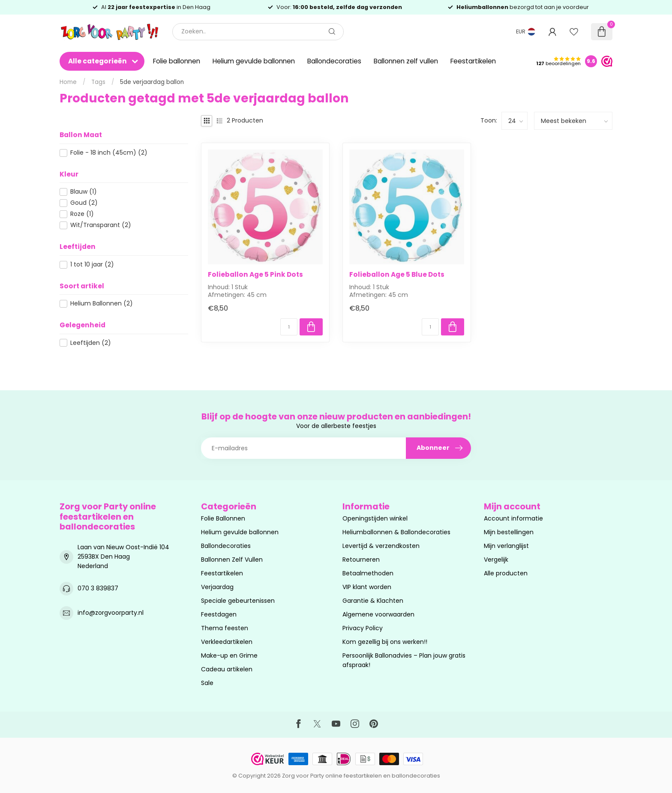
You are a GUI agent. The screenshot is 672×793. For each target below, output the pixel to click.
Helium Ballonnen (102, 304)
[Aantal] (289, 327)
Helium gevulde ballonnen (254, 61)
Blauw (84, 192)
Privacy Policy (363, 628)
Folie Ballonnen (223, 518)
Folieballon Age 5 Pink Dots (255, 275)
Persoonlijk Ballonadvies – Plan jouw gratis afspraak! (404, 660)
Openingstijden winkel (375, 518)
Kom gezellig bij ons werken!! (385, 642)
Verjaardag (217, 587)
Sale (207, 683)
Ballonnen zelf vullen (406, 61)
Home (68, 82)
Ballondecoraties (334, 61)
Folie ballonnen (177, 61)
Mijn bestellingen (509, 532)
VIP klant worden (367, 587)
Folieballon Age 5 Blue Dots (397, 275)
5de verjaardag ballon (152, 82)
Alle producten (506, 573)
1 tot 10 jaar (92, 265)
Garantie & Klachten (373, 601)
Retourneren (361, 560)
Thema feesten (225, 628)
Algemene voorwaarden (378, 614)
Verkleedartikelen (227, 642)
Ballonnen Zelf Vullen (232, 560)
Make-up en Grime (229, 655)
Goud (84, 203)
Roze (82, 214)
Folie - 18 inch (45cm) (109, 153)
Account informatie (513, 518)
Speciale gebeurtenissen (238, 601)
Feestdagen (219, 614)
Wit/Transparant (101, 225)
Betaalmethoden (368, 573)
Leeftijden (91, 343)
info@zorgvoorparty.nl (111, 613)
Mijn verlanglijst (506, 546)
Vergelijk (496, 560)
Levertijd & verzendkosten (381, 546)
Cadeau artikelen (227, 669)
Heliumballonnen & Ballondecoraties (396, 532)
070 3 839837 (98, 588)
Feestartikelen (473, 61)
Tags (98, 82)
